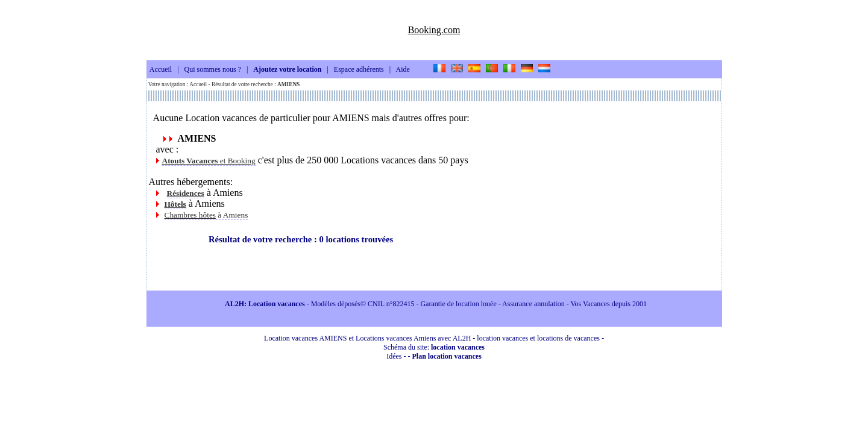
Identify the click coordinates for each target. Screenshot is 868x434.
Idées (394, 356)
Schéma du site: (434, 347)
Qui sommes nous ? (213, 70)
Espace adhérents (359, 70)
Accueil (161, 70)
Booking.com (434, 30)
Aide (403, 70)
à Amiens (206, 215)
